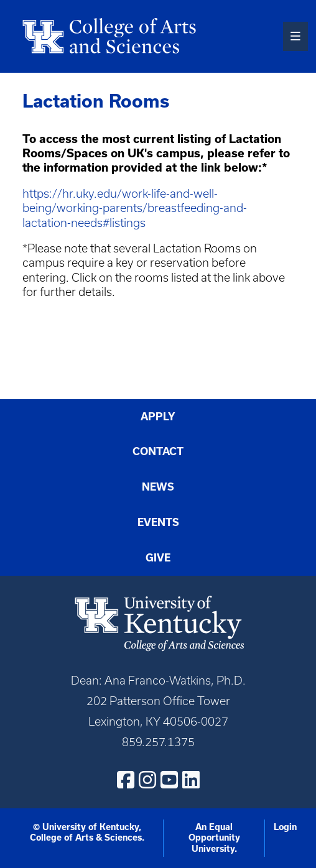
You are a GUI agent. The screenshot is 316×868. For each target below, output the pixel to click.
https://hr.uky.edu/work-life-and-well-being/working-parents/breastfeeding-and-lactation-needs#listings (135, 208)
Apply (158, 416)
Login (285, 827)
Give (158, 557)
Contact (158, 451)
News (158, 487)
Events (158, 522)
